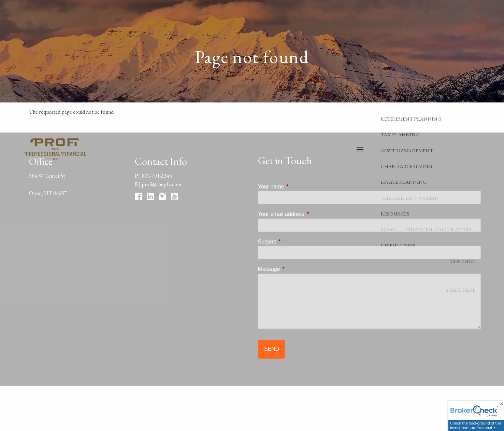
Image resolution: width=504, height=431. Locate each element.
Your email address (307, 214)
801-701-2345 (157, 176)
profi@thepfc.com (161, 184)
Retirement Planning (411, 119)
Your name (297, 187)
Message (295, 269)
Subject (293, 242)
